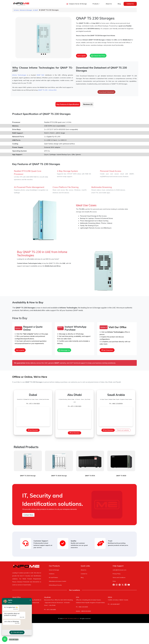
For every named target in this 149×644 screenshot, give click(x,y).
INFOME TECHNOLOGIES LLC (71, 617)
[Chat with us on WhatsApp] (5, 639)
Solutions (52, 572)
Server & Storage (54, 568)
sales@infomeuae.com (119, 568)
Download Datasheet (106, 92)
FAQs (114, 580)
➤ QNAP (36, 10)
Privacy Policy (117, 572)
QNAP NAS (40, 75)
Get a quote (81, 56)
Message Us (64, 350)
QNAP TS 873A (90, 474)
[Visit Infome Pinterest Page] (120, 583)
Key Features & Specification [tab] (68, 104)
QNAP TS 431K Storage (59, 474)
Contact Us (130, 4)
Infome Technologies (19, 75)
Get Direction (107, 350)
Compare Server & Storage (76, 4)
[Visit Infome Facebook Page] (114, 583)
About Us (109, 4)
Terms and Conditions (119, 576)
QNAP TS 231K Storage (28, 474)
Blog (119, 4)
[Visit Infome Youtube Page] (129, 583)
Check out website (123, 430)
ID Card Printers (53, 576)
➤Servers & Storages (26, 10)
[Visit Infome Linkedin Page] (126, 583)
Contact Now (28, 513)
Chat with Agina (17, 632)
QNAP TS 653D (121, 474)
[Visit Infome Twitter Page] (123, 583)
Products (96, 4)
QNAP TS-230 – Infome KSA (47, 90)
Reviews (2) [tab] (88, 104)
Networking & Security (55, 583)
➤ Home (16, 10)
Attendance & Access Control (57, 580)
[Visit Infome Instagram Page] (117, 583)
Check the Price (98, 56)
